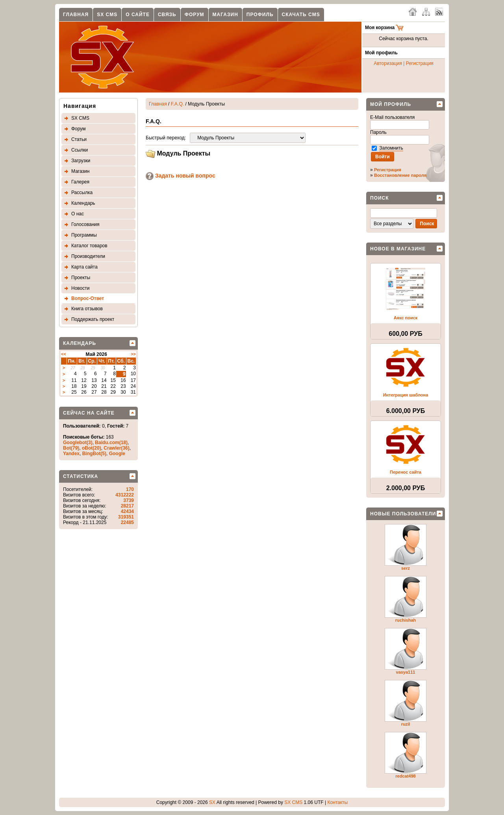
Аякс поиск (406, 318)
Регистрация (420, 63)
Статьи (79, 139)
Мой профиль (391, 104)
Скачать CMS (301, 15)
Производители (88, 256)
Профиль (260, 15)
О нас (78, 214)
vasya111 (406, 672)
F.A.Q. (177, 104)
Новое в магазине (398, 249)
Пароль (379, 132)
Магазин (225, 15)
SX (212, 802)
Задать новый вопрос (181, 176)
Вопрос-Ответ (88, 298)
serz (406, 568)
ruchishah (406, 620)
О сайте (138, 15)
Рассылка (82, 193)
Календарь (83, 203)
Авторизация (388, 63)
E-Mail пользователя (393, 117)
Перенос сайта (406, 472)
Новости (80, 288)
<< (64, 354)
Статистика (81, 476)
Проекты (81, 278)
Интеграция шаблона (406, 395)
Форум (195, 15)
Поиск (380, 198)
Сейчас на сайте (89, 413)
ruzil (406, 724)
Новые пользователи (403, 514)
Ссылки (80, 150)
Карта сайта (84, 267)
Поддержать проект (93, 319)
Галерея (80, 182)
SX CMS (107, 15)
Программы (84, 235)
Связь (167, 15)
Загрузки (81, 161)
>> (133, 354)
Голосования (85, 224)
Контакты (337, 802)
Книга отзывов (87, 309)
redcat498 (405, 776)
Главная (76, 15)
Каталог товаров (89, 246)
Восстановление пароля (400, 175)
